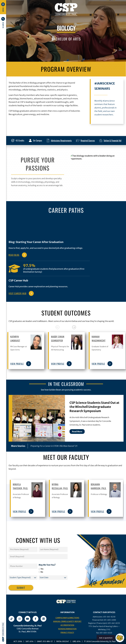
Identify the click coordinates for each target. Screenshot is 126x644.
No (42, 572)
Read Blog (14, 255)
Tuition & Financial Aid (112, 140)
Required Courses (88, 140)
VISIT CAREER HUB (17, 293)
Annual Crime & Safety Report (67, 621)
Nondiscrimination (67, 629)
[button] (3, 23)
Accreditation (67, 625)
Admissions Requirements (61, 140)
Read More (77, 432)
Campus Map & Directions (67, 618)
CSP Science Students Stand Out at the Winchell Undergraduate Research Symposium (94, 407)
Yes (42, 569)
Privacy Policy (67, 633)
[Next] (74, 327)
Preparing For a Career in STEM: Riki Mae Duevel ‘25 (54, 446)
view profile (20, 364)
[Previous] (57, 327)
